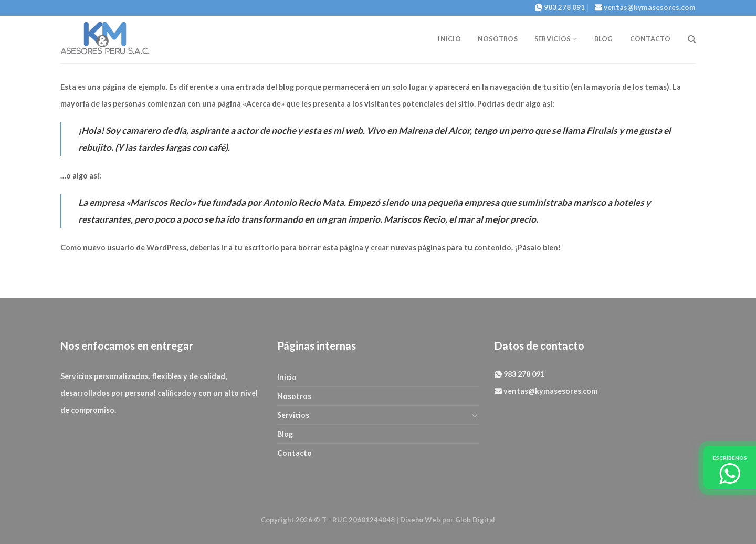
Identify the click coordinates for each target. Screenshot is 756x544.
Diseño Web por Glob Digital (448, 520)
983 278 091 (564, 7)
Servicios (556, 39)
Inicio (449, 39)
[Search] (692, 39)
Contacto (650, 39)
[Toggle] (475, 415)
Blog (604, 39)
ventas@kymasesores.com (650, 7)
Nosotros (498, 39)
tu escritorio (257, 248)
